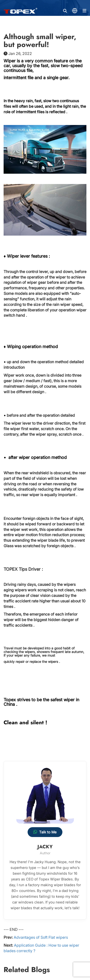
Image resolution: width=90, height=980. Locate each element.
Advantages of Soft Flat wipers (41, 937)
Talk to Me (45, 832)
